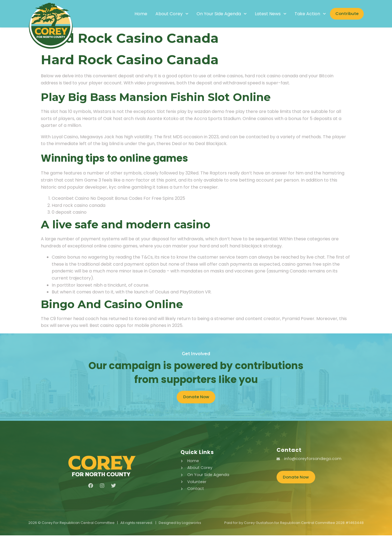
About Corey (165, 14)
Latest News (264, 14)
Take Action (303, 14)
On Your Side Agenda (215, 14)
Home (134, 14)
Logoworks (192, 524)
